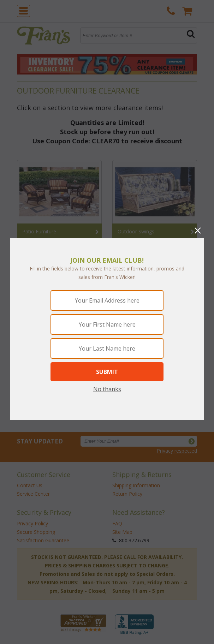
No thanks (107, 389)
